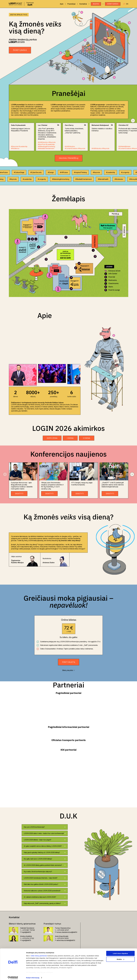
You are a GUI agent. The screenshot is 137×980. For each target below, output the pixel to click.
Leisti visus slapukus (120, 952)
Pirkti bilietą (69, 662)
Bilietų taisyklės (68, 670)
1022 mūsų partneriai (39, 954)
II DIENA (87, 438)
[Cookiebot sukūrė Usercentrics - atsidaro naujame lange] (13, 976)
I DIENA (70, 438)
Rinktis (120, 958)
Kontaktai (83, 4)
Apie (62, 4)
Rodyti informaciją (33, 976)
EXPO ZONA (52, 438)
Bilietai (96, 4)
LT (124, 4)
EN (127, 4)
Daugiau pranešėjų (69, 158)
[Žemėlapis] (69, 253)
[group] (23, 375)
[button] (133, 121)
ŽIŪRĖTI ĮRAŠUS (113, 4)
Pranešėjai (71, 4)
